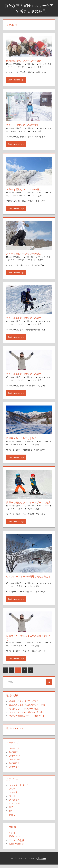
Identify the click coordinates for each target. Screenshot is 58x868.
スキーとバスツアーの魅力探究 (23, 125)
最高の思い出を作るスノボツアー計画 (27, 708)
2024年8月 (14, 770)
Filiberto (30, 64)
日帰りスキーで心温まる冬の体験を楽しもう (28, 641)
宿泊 (11, 811)
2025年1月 (14, 752)
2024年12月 (15, 756)
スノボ (12, 800)
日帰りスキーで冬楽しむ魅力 (22, 438)
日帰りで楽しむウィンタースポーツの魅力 (28, 504)
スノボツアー (15, 803)
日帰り (19, 444)
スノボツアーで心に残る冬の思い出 (26, 716)
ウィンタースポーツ (19, 788)
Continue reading (15, 80)
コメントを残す (37, 67)
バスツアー (21, 67)
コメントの (16, 844)
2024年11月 (15, 759)
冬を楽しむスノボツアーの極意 (24, 712)
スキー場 (13, 796)
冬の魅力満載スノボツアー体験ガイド (27, 719)
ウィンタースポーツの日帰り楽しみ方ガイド (28, 582)
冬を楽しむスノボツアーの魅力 (24, 705)
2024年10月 (15, 763)
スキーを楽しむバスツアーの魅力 (25, 189)
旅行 (11, 814)
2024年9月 (14, 767)
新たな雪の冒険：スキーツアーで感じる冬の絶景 (29, 8)
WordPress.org (16, 847)
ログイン (13, 836)
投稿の (14, 840)
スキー (13, 67)
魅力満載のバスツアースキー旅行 (25, 61)
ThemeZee (42, 862)
